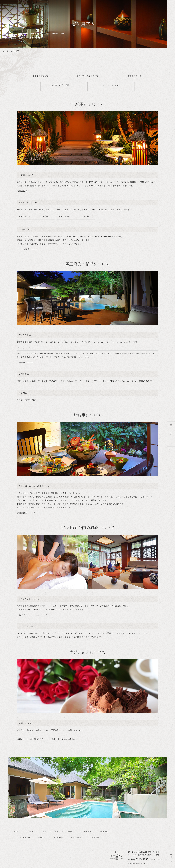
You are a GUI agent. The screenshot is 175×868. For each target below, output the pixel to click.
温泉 (57, 832)
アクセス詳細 (23, 249)
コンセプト (30, 832)
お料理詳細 (22, 513)
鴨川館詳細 (22, 191)
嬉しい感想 (58, 837)
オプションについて (111, 85)
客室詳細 (21, 362)
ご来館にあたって (40, 76)
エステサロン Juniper (28, 615)
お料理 (69, 832)
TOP (16, 832)
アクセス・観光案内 (22, 837)
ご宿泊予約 (94, 837)
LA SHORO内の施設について (64, 85)
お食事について (135, 76)
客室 (45, 832)
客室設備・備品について (87, 76)
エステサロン (85, 832)
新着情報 (42, 837)
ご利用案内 (104, 832)
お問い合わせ (76, 837)
